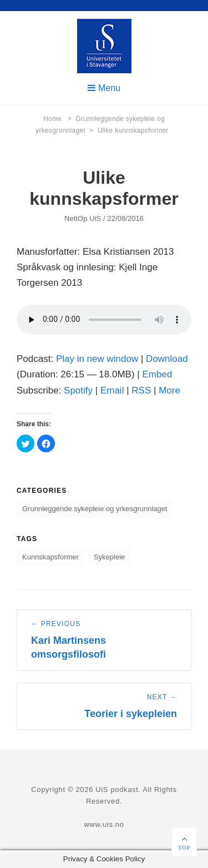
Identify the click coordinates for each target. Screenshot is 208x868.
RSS (141, 390)
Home (57, 119)
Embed (157, 374)
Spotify (78, 390)
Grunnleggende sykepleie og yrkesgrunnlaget (95, 509)
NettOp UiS (83, 218)
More (169, 390)
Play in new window (97, 359)
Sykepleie (109, 557)
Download (167, 359)
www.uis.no (104, 824)
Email (112, 390)
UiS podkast (117, 789)
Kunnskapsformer (50, 557)
